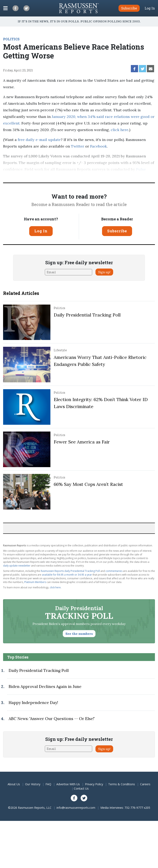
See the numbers (79, 634)
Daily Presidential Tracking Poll (87, 315)
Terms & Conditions (122, 784)
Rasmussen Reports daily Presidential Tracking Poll (70, 571)
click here (120, 130)
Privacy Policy (94, 784)
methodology (65, 176)
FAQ (48, 784)
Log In (150, 8)
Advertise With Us (68, 784)
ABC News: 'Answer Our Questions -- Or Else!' (52, 719)
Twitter (78, 146)
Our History (33, 784)
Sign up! (104, 272)
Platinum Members (35, 582)
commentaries (114, 571)
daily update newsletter (17, 566)
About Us (14, 784)
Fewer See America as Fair (82, 442)
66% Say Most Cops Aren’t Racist (88, 484)
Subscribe (117, 231)
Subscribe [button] (129, 8)
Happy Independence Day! (33, 703)
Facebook (98, 146)
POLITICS (11, 39)
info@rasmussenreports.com (76, 808)
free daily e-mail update (39, 140)
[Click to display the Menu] (5, 8)
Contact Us (81, 788)
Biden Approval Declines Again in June (45, 686)
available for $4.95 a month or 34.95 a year (67, 575)
